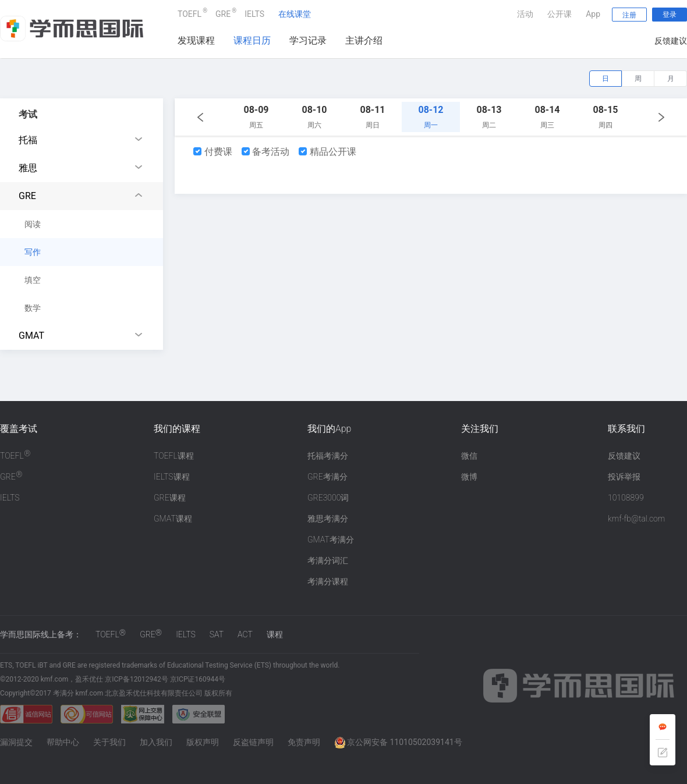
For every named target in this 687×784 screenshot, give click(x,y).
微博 (469, 477)
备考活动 (266, 152)
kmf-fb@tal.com (636, 519)
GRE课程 (170, 498)
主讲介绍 (364, 40)
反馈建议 (671, 41)
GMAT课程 (173, 519)
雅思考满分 (328, 519)
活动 (525, 14)
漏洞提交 (16, 742)
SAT (217, 634)
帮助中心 (63, 742)
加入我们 (156, 742)
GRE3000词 (328, 498)
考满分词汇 (328, 560)
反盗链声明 (253, 742)
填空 (33, 280)
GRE (223, 13)
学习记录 (308, 40)
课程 (275, 634)
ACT (245, 634)
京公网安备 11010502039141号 (398, 742)
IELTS (254, 14)
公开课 (559, 14)
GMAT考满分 (331, 540)
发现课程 (196, 40)
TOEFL (190, 13)
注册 (629, 15)
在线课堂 (295, 14)
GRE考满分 (327, 477)
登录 (670, 15)
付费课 (213, 152)
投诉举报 (624, 477)
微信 (469, 456)
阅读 (33, 224)
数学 (33, 308)
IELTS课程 (172, 477)
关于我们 (109, 742)
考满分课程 (328, 581)
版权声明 (203, 742)
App (593, 14)
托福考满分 (328, 456)
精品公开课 (327, 152)
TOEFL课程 (174, 456)
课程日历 (252, 40)
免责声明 (304, 742)
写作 (33, 252)
